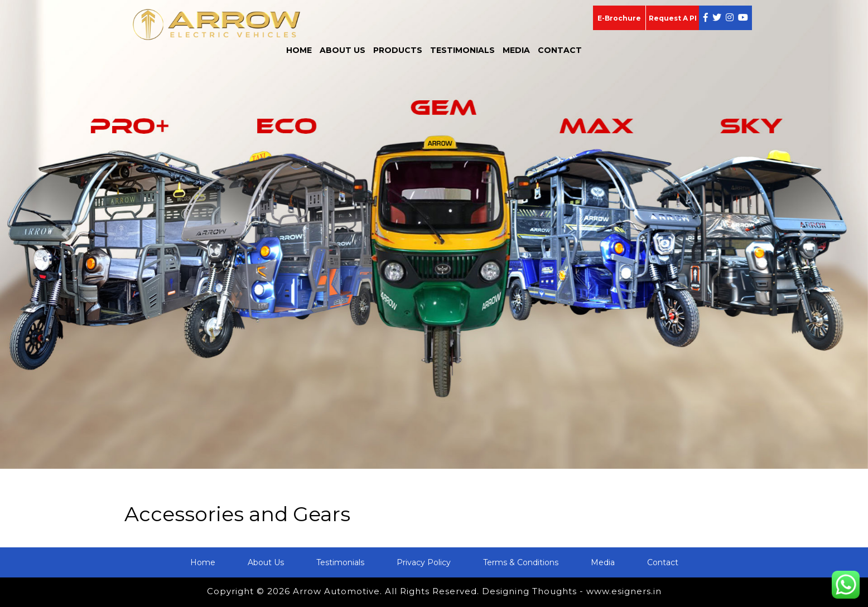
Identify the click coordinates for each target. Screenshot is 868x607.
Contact (560, 50)
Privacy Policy (424, 562)
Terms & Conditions (521, 562)
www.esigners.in (624, 591)
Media (516, 50)
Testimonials (462, 50)
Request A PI (673, 18)
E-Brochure (619, 18)
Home (299, 50)
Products (398, 50)
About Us (343, 50)
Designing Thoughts (529, 591)
